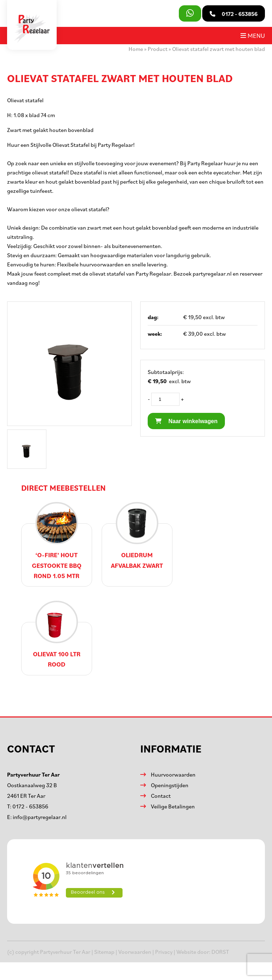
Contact (161, 796)
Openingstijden (170, 785)
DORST (220, 952)
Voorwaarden (135, 952)
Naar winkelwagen (186, 421)
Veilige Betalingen (173, 806)
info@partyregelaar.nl (40, 817)
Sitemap (104, 952)
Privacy (164, 952)
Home (136, 49)
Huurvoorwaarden (173, 774)
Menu (253, 35)
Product (158, 49)
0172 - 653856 (30, 806)
